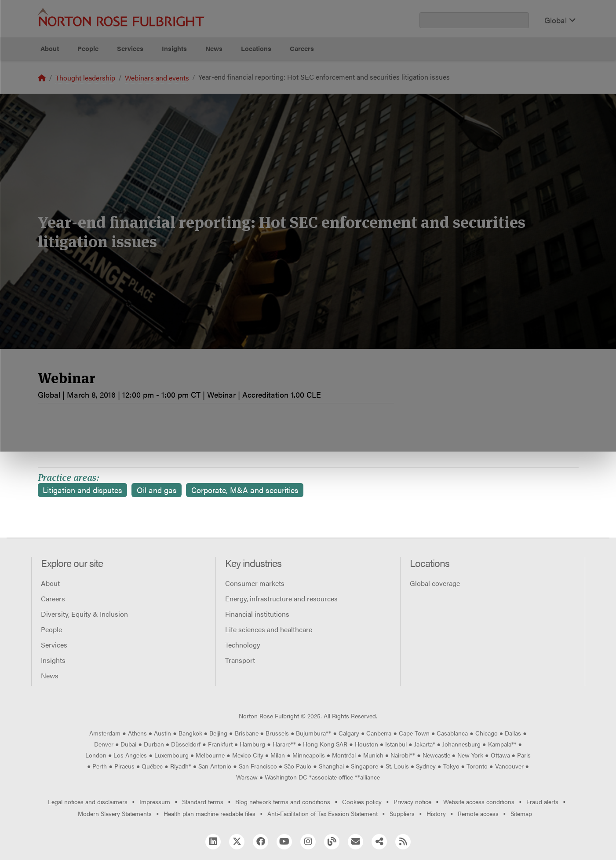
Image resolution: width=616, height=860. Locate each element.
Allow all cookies (194, 93)
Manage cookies (312, 93)
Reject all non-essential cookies (435, 93)
